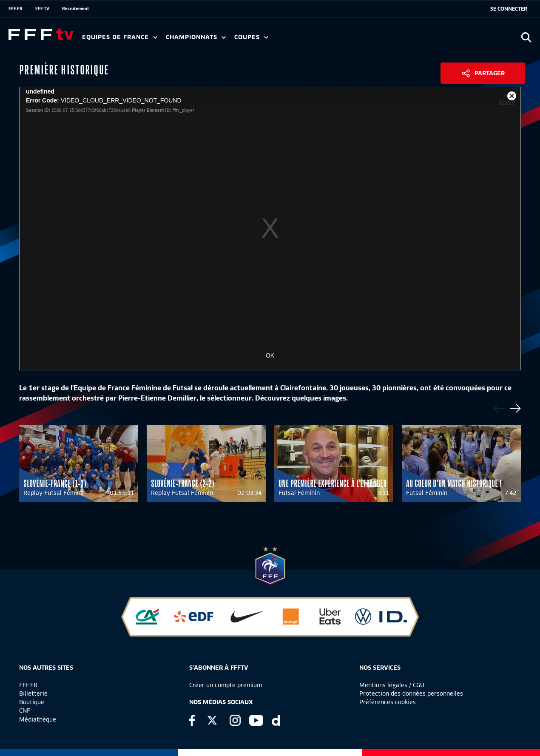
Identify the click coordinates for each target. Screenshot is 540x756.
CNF (25, 711)
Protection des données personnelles (411, 693)
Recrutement (75, 9)
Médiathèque (38, 719)
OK (270, 355)
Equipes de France (120, 37)
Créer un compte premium (226, 685)
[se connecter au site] (509, 9)
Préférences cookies (388, 702)
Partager (490, 73)
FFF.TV (42, 9)
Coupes (251, 37)
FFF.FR (16, 9)
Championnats (196, 37)
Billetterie (33, 693)
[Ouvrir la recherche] (526, 37)
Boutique (32, 702)
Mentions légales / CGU (392, 685)
